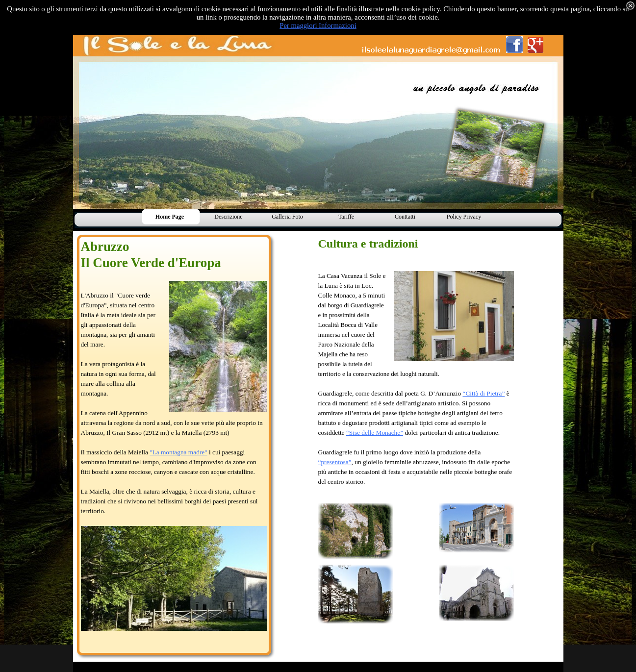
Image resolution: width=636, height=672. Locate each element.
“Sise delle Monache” (375, 433)
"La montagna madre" (178, 452)
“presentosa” (335, 462)
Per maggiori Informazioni (318, 25)
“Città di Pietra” (483, 393)
